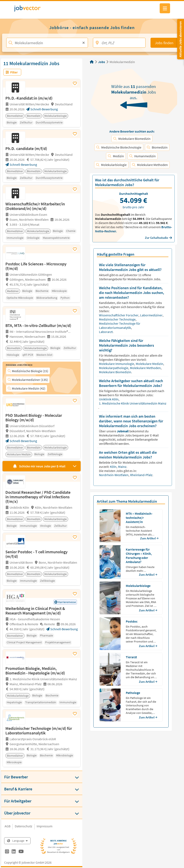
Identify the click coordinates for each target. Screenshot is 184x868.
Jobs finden (164, 43)
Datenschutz (23, 826)
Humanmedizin (143, 156)
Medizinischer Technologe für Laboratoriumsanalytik (120, 325)
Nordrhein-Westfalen (114, 475)
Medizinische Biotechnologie (119, 147)
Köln (114, 467)
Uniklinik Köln (109, 399)
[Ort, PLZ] (119, 43)
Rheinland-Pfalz (141, 475)
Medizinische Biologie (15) (28, 371)
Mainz (123, 467)
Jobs (102, 62)
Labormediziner (152, 315)
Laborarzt (106, 332)
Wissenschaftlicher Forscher (119, 315)
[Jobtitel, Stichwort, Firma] (47, 43)
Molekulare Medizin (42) (27, 388)
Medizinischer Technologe (118, 319)
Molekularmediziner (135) (28, 380)
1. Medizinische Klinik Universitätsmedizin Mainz (133, 403)
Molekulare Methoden (150, 165)
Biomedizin (157, 147)
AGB (7, 826)
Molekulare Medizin (150, 364)
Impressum (44, 826)
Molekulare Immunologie (117, 364)
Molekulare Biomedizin (132, 139)
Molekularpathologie (114, 368)
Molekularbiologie (111, 165)
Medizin (116, 156)
